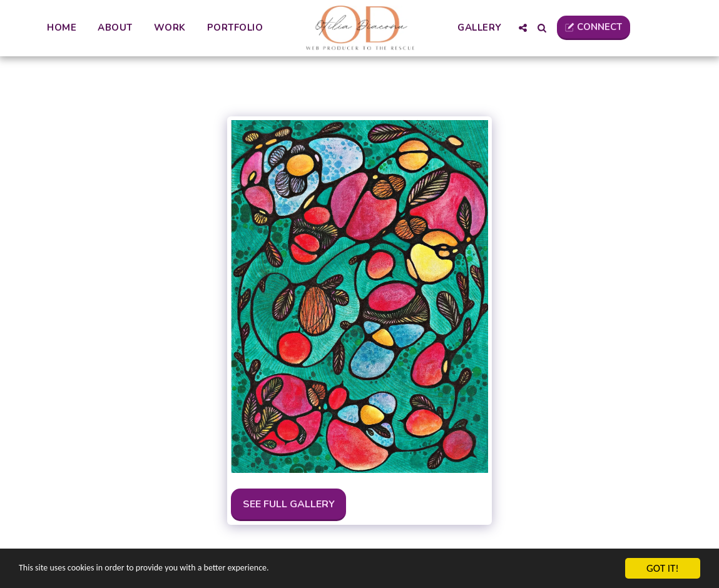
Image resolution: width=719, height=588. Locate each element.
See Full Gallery (289, 504)
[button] (522, 28)
